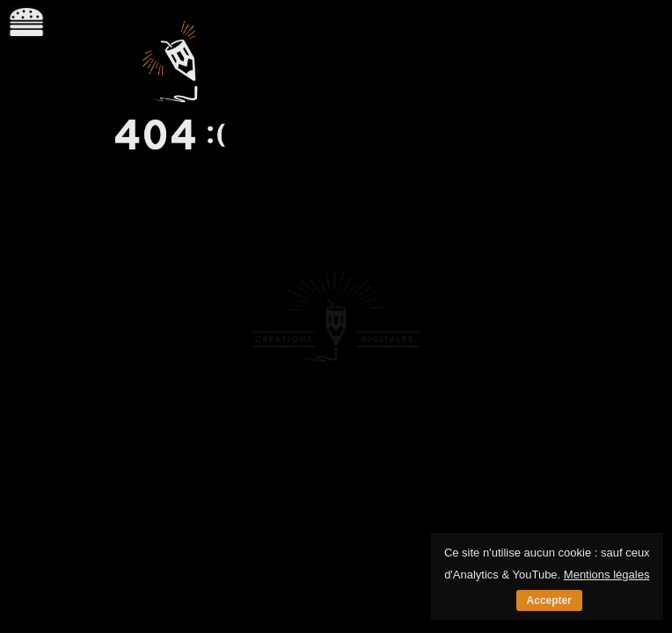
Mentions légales (607, 575)
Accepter (549, 600)
